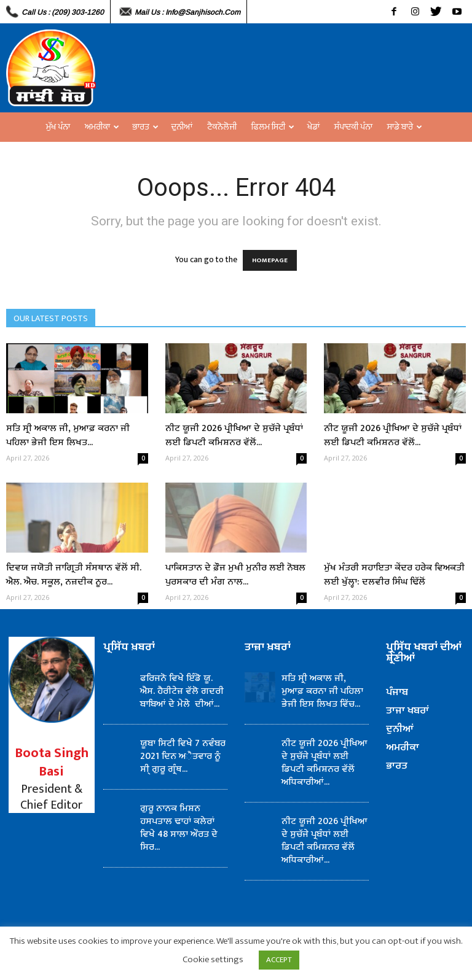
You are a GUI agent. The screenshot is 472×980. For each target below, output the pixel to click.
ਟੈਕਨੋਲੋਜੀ (222, 127)
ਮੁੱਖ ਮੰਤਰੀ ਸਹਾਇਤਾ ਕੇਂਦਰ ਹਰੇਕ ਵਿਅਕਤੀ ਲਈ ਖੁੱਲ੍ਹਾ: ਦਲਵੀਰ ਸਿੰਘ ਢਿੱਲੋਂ (394, 575)
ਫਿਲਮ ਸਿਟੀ (273, 127)
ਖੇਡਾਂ (313, 127)
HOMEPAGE (270, 260)
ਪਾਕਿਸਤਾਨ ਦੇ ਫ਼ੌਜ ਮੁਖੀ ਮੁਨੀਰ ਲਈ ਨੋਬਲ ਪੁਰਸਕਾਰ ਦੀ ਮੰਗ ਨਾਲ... (235, 575)
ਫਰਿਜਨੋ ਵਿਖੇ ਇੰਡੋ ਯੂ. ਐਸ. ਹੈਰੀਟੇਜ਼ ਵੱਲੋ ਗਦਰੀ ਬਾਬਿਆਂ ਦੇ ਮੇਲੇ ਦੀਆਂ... (182, 691)
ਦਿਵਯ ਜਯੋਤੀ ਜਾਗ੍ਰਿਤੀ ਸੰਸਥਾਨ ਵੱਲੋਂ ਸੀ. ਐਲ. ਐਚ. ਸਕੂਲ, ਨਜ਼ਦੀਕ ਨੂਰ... (74, 575)
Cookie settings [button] (213, 959)
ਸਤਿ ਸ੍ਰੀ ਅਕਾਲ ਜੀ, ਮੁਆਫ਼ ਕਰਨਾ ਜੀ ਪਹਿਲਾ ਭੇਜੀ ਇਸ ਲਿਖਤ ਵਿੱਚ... (322, 691)
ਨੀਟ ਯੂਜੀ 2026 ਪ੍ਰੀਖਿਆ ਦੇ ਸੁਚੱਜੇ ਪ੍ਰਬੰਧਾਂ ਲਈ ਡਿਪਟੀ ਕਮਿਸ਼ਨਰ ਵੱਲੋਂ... (234, 435)
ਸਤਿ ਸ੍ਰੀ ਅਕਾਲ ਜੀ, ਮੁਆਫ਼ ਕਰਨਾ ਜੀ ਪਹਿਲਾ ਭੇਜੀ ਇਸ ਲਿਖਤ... (68, 435)
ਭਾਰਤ (145, 127)
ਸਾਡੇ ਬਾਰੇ (405, 127)
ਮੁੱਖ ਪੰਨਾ (58, 127)
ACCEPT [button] (279, 960)
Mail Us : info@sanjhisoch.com (187, 12)
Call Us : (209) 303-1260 (63, 12)
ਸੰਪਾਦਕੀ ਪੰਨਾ (353, 127)
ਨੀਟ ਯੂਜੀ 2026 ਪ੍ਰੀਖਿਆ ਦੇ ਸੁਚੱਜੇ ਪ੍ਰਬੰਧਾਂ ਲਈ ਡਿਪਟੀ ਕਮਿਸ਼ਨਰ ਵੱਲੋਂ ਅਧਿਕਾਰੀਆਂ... (324, 763)
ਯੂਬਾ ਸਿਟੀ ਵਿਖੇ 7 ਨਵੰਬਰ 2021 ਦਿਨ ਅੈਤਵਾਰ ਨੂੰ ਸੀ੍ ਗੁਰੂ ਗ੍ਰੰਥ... (183, 756)
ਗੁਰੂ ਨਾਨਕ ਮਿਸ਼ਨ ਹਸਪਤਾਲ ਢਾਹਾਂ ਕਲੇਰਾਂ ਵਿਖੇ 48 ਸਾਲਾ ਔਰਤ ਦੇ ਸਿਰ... (179, 828)
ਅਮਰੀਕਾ (102, 127)
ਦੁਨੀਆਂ (182, 127)
